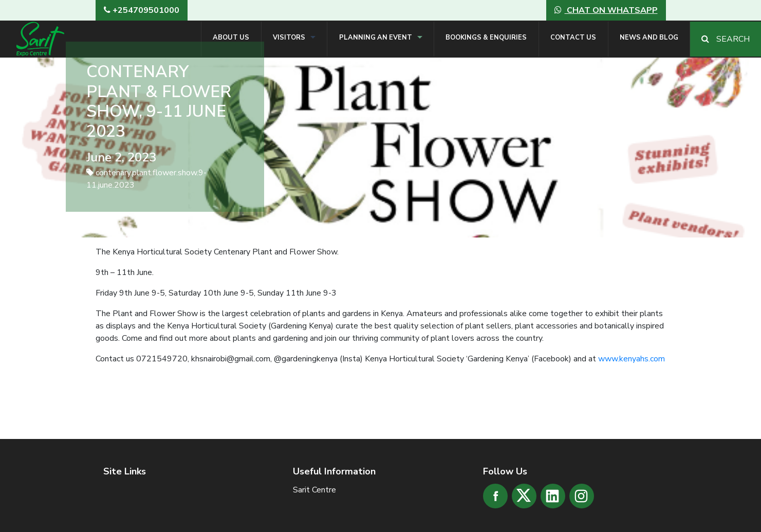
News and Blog (649, 38)
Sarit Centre (314, 490)
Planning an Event (376, 38)
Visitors (289, 38)
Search (726, 39)
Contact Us (573, 38)
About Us (231, 38)
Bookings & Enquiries (486, 38)
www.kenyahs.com (632, 359)
